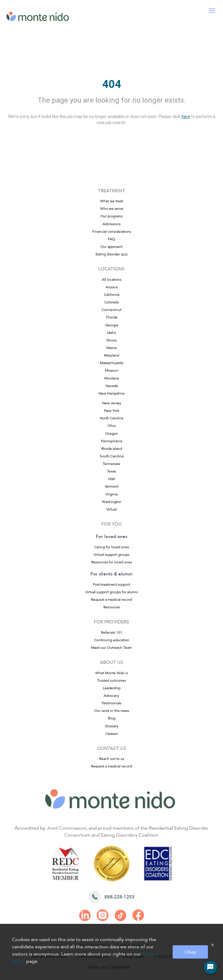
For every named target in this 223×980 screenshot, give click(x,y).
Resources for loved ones (112, 562)
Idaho (111, 333)
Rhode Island (112, 449)
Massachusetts (111, 363)
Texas (111, 471)
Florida (112, 317)
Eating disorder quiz (111, 254)
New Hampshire (111, 393)
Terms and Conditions (109, 967)
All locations (112, 280)
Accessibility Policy (50, 956)
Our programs (111, 216)
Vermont (112, 486)
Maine (111, 348)
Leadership (112, 688)
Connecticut (111, 310)
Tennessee (111, 464)
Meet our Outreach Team (111, 648)
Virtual (111, 509)
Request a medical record (111, 600)
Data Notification (93, 956)
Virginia (111, 494)
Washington (112, 502)
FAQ (111, 239)
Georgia (112, 325)
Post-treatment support (111, 584)
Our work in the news (112, 711)
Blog (112, 718)
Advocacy (111, 696)
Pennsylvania (111, 441)
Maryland (111, 355)
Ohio (112, 426)
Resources (112, 607)
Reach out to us (112, 759)
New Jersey (112, 403)
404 (112, 84)
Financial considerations (112, 232)
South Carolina (112, 456)
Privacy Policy (132, 956)
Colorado (112, 302)
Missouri (112, 370)
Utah (112, 479)
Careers (112, 734)
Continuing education (112, 640)
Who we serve (112, 209)
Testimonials (111, 703)
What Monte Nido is (111, 673)
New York (112, 411)
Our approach (111, 247)
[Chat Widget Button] (210, 967)
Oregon (111, 434)
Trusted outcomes (111, 681)
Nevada (112, 386)
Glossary (112, 726)
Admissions (111, 224)
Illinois (111, 340)
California (112, 295)
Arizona (111, 287)
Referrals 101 (112, 633)
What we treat (111, 201)
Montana (111, 378)
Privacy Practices (170, 956)
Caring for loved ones (112, 547)
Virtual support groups (111, 555)
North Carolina (111, 418)
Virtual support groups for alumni (112, 592)
